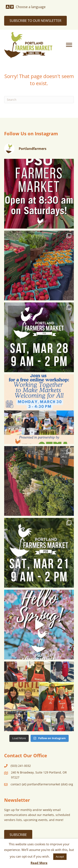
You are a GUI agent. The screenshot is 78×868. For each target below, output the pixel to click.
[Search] (39, 100)
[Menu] (69, 45)
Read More (39, 863)
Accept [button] (60, 857)
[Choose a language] (26, 7)
